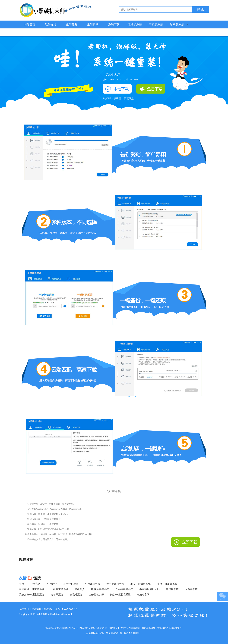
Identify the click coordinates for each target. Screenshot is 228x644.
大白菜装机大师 (115, 584)
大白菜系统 (191, 589)
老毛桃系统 (76, 595)
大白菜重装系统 (60, 589)
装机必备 (30, 32)
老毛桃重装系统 (124, 589)
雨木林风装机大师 (149, 589)
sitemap (48, 609)
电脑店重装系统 (100, 589)
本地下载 (117, 89)
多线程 (117, 98)
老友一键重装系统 (141, 584)
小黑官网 (35, 584)
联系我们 (36, 609)
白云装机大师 (96, 595)
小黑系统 (52, 584)
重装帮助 (93, 24)
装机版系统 (156, 24)
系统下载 (114, 24)
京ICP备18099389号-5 (66, 609)
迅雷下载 (151, 89)
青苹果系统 (57, 595)
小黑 (22, 584)
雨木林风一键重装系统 (32, 589)
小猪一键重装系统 (167, 584)
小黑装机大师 (55, 10)
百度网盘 (129, 98)
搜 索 (201, 9)
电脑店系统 (172, 589)
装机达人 (80, 589)
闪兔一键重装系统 (120, 595)
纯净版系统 (135, 24)
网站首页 (30, 24)
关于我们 (24, 609)
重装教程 (72, 24)
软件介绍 (51, 24)
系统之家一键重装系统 (32, 595)
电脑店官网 (143, 595)
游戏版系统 (177, 24)
